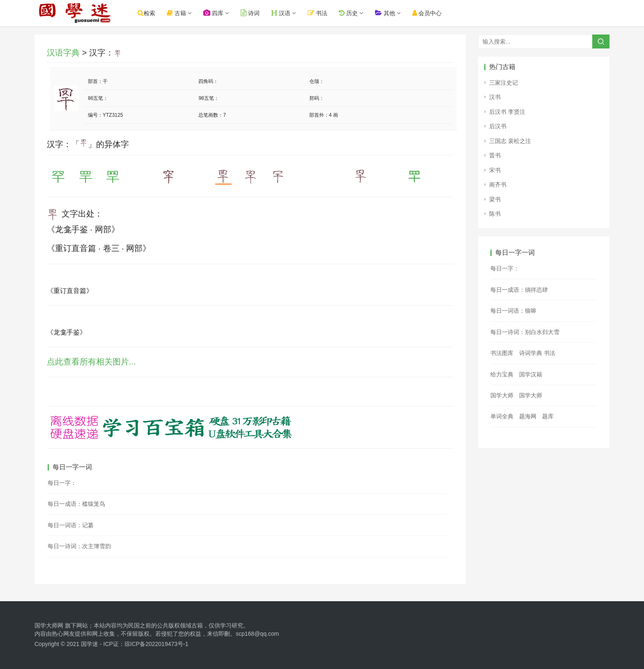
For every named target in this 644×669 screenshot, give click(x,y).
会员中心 (429, 13)
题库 (548, 416)
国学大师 (502, 395)
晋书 (495, 155)
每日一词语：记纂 (71, 525)
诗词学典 (531, 353)
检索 (148, 13)
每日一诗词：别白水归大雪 (525, 332)
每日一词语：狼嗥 (513, 311)
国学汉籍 (531, 374)
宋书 (495, 170)
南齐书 (498, 185)
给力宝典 (502, 374)
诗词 (252, 13)
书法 (320, 13)
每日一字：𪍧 (62, 483)
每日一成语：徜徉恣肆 (519, 290)
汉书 (495, 97)
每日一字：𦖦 (505, 268)
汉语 (283, 13)
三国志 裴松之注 (510, 141)
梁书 (495, 199)
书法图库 (502, 353)
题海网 (528, 416)
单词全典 (502, 416)
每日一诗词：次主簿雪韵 (79, 546)
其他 (387, 13)
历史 (350, 13)
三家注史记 (504, 83)
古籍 (178, 13)
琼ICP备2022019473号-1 (156, 644)
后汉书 (498, 126)
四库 (215, 13)
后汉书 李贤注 (507, 112)
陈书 (495, 214)
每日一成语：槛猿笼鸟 (76, 504)
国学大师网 (49, 625)
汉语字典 (63, 53)
